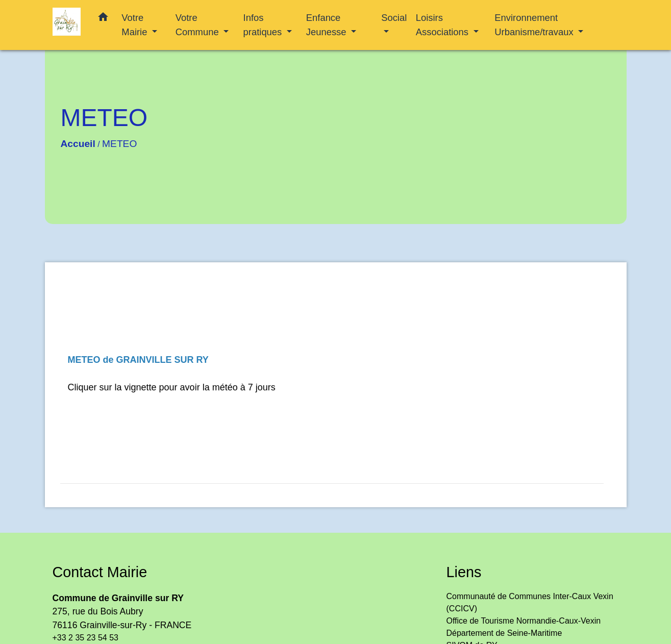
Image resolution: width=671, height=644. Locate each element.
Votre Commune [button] (198, 25)
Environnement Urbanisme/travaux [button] (535, 25)
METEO (119, 144)
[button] (103, 19)
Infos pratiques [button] (264, 25)
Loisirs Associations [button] (443, 25)
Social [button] (394, 18)
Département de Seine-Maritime (504, 633)
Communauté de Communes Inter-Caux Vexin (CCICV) (530, 602)
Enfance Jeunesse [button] (328, 25)
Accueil (78, 144)
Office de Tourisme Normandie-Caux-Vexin (524, 621)
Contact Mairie (100, 572)
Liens (464, 572)
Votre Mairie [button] (135, 25)
